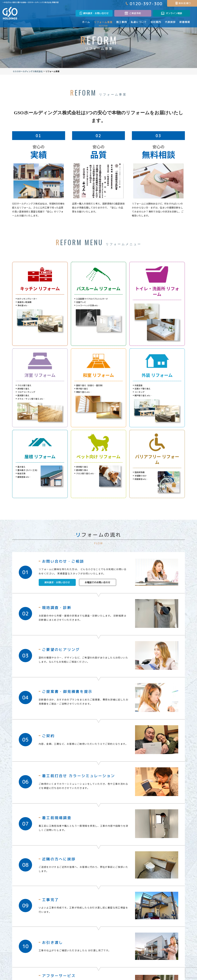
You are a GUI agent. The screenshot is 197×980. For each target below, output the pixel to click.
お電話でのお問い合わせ (98, 589)
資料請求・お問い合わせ (61, 589)
